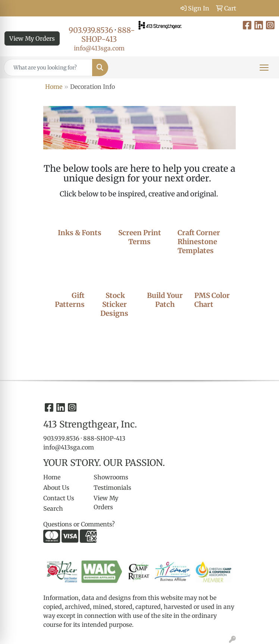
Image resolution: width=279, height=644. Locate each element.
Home (54, 87)
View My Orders (32, 38)
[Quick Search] (48, 68)
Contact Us (59, 498)
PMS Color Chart (212, 300)
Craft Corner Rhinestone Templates (199, 242)
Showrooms (111, 477)
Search (53, 508)
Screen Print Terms (140, 237)
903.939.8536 (91, 30)
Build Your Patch (165, 300)
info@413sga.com (99, 48)
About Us (56, 488)
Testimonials (112, 488)
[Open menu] (264, 68)
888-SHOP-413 (108, 35)
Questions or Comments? (79, 524)
